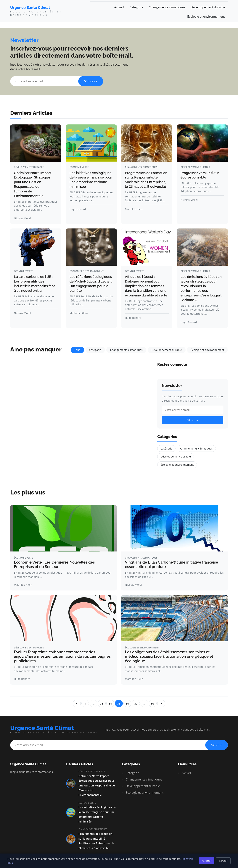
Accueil (119, 7)
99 (153, 704)
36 (127, 704)
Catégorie (136, 7)
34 (110, 704)
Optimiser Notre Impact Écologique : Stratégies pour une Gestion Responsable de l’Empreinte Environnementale (97, 785)
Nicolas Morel (22, 218)
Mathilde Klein (134, 209)
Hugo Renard (78, 209)
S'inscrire (91, 81)
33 (102, 704)
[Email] (57, 81)
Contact (185, 773)
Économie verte (79, 167)
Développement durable (208, 7)
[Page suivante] (161, 703)
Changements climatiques (167, 7)
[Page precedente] (77, 703)
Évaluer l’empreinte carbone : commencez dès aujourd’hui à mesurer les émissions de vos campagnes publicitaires (62, 656)
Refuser (223, 861)
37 (136, 704)
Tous (77, 350)
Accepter (207, 861)
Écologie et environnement (206, 17)
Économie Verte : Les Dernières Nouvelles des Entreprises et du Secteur (54, 564)
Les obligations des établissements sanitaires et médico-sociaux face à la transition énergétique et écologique (169, 656)
